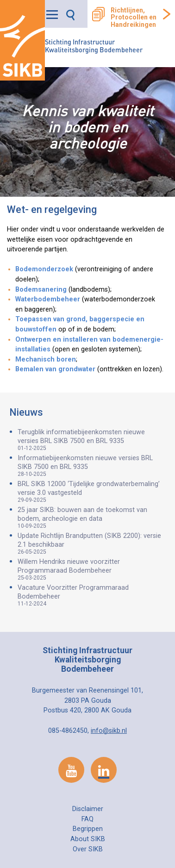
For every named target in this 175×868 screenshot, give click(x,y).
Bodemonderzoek (44, 269)
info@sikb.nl (109, 731)
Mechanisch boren (46, 359)
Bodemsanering (41, 290)
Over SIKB (88, 849)
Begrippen (88, 829)
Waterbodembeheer (48, 299)
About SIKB (88, 839)
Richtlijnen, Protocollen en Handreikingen (134, 18)
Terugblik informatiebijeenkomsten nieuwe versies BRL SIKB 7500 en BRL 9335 (92, 440)
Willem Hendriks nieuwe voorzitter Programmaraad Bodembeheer (92, 569)
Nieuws (26, 412)
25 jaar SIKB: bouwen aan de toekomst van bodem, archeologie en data (92, 518)
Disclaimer (88, 809)
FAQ (87, 819)
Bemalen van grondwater (56, 369)
